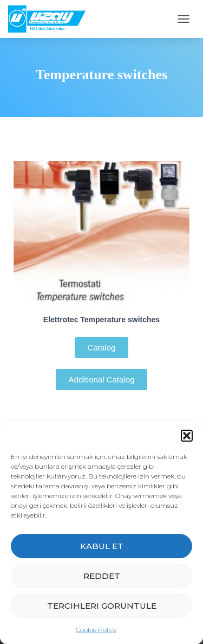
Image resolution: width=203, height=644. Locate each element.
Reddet (102, 576)
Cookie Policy (96, 630)
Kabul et (102, 546)
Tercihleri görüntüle (102, 606)
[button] (187, 436)
